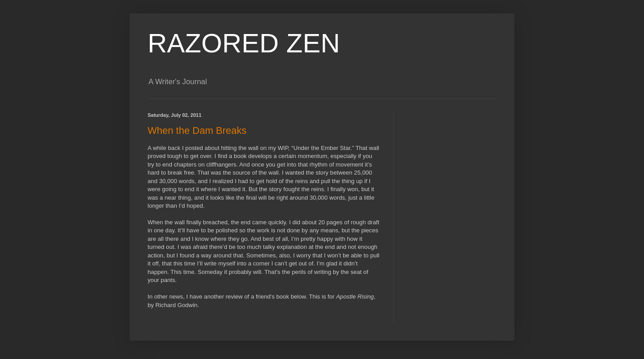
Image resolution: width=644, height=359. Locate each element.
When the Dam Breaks (197, 130)
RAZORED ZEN (244, 43)
